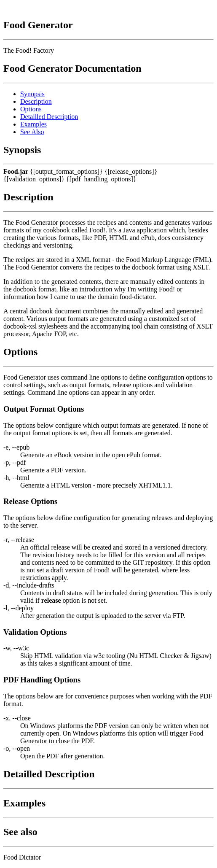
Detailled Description (49, 117)
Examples (33, 124)
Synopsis (32, 94)
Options (31, 109)
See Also (32, 132)
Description (36, 101)
